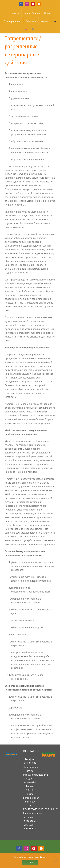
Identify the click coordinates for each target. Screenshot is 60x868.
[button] (34, 29)
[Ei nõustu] (56, 861)
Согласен (30, 862)
